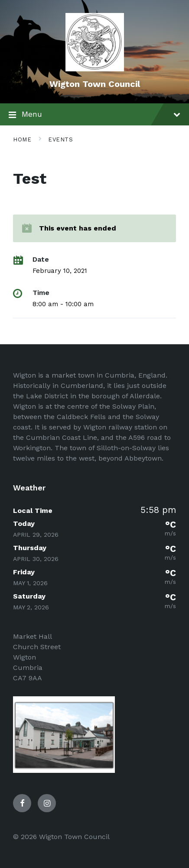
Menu (94, 115)
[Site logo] (95, 69)
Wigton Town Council (95, 84)
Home (22, 139)
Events (60, 139)
